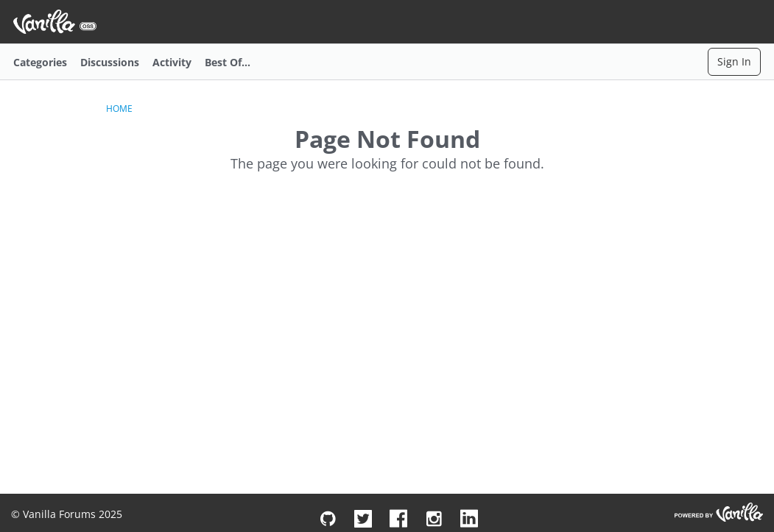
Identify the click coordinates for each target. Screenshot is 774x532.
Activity (172, 62)
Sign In (734, 61)
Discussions (110, 62)
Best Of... (228, 62)
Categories (40, 62)
